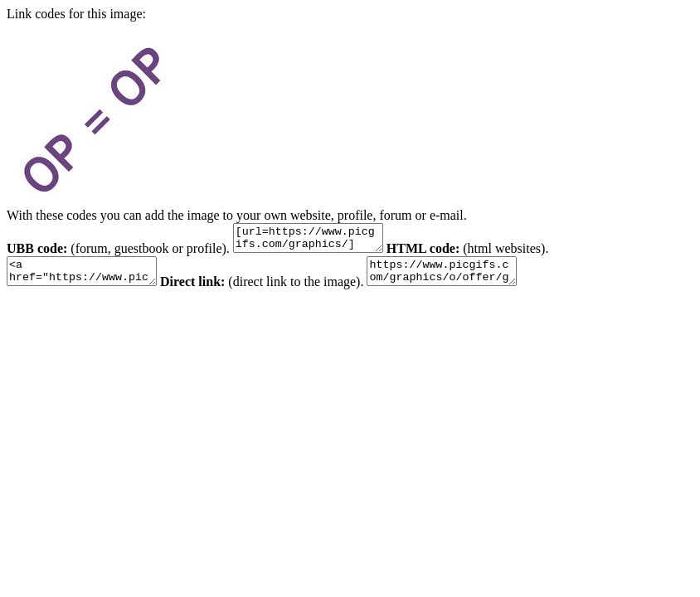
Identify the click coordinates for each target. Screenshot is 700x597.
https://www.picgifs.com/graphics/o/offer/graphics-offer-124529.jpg (467, 279)
